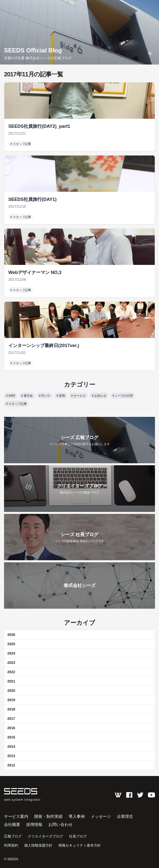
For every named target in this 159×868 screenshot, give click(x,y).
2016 (11, 728)
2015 (11, 737)
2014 (11, 747)
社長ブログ (78, 836)
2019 (11, 700)
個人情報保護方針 (38, 845)
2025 (11, 644)
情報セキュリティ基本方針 (80, 845)
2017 (11, 719)
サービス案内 (16, 816)
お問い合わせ (60, 825)
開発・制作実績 (48, 816)
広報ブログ (13, 836)
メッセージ (101, 816)
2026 (11, 635)
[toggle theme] (150, 53)
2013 (11, 756)
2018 (11, 709)
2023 (11, 663)
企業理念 (125, 816)
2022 (11, 672)
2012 (11, 765)
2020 (11, 691)
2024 (11, 653)
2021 (11, 681)
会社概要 (12, 825)
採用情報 (34, 825)
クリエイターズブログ (45, 836)
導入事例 (77, 816)
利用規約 (11, 845)
